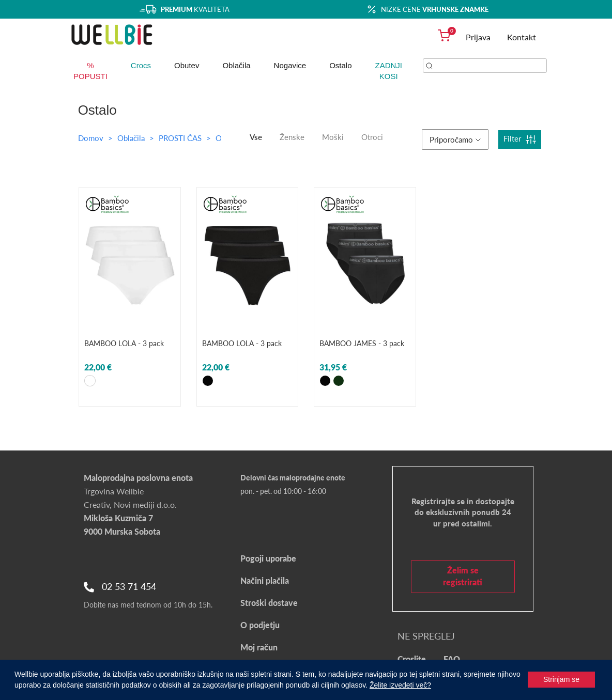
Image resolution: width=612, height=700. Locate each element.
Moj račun (259, 647)
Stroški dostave (269, 603)
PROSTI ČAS (181, 138)
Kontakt (522, 37)
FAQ (452, 659)
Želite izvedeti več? (400, 685)
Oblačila (236, 65)
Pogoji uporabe (268, 558)
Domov (91, 138)
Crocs (141, 65)
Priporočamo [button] (455, 139)
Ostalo (340, 65)
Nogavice (290, 65)
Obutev (187, 65)
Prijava (478, 37)
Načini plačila (265, 580)
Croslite (412, 659)
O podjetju (260, 625)
